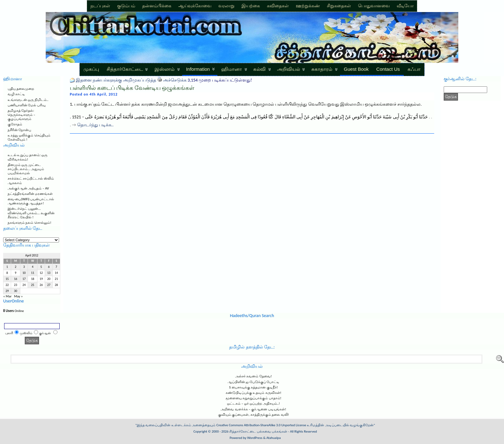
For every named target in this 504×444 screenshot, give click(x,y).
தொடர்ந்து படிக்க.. (95, 125)
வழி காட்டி (17, 94)
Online (13, 311)
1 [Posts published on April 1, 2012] (7, 267)
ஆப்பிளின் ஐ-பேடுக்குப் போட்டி (253, 382)
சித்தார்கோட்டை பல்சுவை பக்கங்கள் (258, 431)
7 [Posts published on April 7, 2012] (56, 267)
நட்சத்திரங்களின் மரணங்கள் (30, 194)
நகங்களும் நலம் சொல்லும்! (30, 223)
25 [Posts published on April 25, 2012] (33, 285)
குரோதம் (15, 124)
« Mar (7, 296)
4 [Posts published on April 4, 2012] (33, 267)
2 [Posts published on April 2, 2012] (16, 267)
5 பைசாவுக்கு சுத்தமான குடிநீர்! (254, 387)
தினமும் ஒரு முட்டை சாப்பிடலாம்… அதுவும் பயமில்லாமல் (26, 169)
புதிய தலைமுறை (21, 89)
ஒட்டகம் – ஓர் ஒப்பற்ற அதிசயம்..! (253, 404)
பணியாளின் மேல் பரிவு (27, 105)
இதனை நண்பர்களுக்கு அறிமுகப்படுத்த (116, 80)
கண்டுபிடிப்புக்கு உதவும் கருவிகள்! (254, 393)
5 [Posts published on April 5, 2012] (41, 267)
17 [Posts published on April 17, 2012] (24, 279)
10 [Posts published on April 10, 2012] (24, 273)
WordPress (255, 438)
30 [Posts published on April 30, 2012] (16, 291)
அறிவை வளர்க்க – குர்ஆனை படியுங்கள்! (253, 409)
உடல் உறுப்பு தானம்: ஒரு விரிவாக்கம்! (27, 157)
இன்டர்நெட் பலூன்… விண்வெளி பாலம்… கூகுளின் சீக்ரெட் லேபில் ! (31, 213)
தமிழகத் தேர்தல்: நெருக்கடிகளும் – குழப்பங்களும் (21, 115)
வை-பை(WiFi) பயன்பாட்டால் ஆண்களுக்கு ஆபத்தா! (31, 201)
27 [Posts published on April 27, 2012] (49, 285)
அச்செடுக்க (175, 80)
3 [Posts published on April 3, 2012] (24, 267)
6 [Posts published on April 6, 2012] (49, 267)
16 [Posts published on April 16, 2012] (16, 279)
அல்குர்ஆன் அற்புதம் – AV (28, 188)
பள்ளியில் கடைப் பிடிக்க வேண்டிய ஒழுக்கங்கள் (132, 88)
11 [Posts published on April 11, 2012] (33, 273)
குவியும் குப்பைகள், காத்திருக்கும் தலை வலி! (253, 415)
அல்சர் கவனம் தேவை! (254, 376)
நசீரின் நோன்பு (20, 130)
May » (18, 296)
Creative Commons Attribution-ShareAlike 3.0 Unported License (261, 425)
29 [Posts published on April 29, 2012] (7, 291)
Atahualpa (273, 438)
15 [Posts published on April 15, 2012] (7, 279)
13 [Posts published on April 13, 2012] (49, 273)
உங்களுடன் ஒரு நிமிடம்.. (28, 100)
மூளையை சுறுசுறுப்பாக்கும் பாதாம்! (254, 398)
